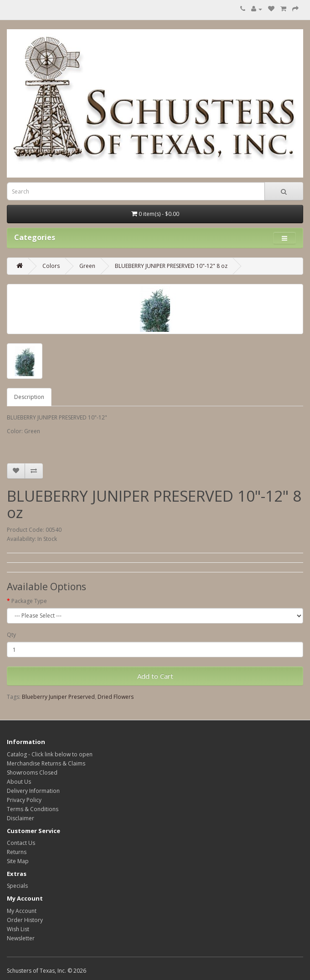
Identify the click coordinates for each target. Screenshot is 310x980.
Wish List (18, 929)
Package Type (29, 601)
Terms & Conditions (33, 809)
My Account (22, 911)
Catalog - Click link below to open (50, 754)
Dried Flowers (116, 697)
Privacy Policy (24, 800)
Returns (17, 852)
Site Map (18, 861)
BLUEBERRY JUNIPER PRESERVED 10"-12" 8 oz (171, 266)
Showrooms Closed (32, 773)
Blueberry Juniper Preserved (58, 697)
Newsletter (21, 938)
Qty (11, 635)
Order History (25, 920)
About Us (19, 782)
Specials (17, 886)
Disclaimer (21, 818)
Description (29, 397)
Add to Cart (155, 676)
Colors (51, 266)
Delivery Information (33, 791)
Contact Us (21, 843)
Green (87, 266)
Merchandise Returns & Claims (46, 763)
